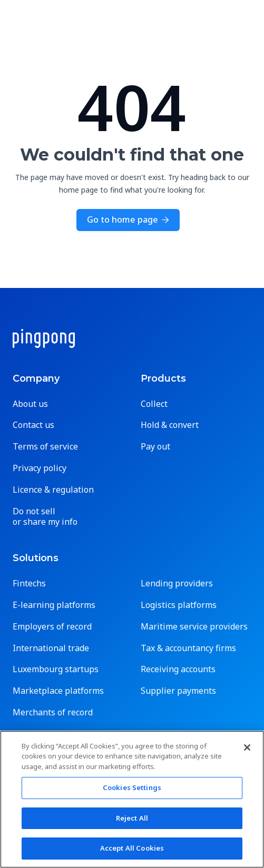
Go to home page (128, 220)
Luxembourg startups (56, 669)
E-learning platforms (54, 605)
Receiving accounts (178, 669)
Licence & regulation (53, 490)
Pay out (155, 447)
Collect (154, 404)
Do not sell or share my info (45, 517)
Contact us (33, 425)
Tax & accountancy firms (188, 648)
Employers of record (52, 627)
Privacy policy (40, 468)
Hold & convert (170, 425)
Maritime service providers (194, 627)
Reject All (132, 818)
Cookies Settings (132, 787)
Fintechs (29, 583)
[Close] (247, 747)
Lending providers (177, 583)
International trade (51, 648)
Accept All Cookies (132, 848)
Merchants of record (53, 712)
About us (30, 404)
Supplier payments (178, 691)
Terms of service (45, 447)
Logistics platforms (179, 605)
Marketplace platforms (58, 691)
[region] (132, 799)
